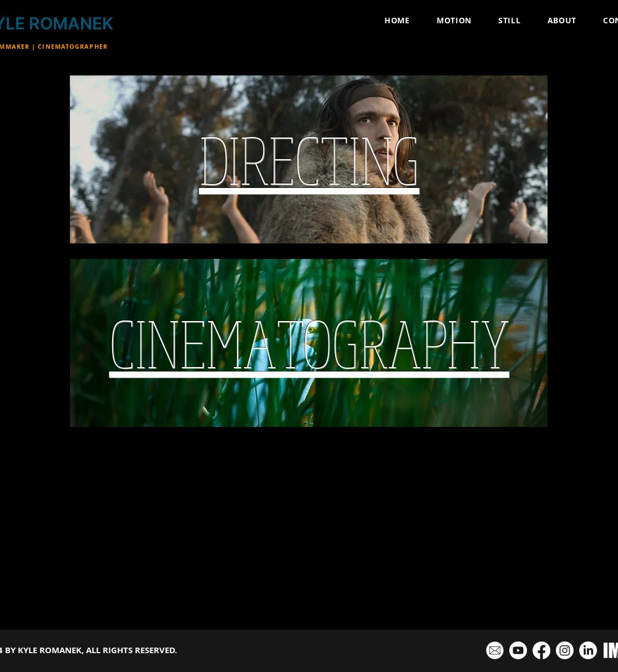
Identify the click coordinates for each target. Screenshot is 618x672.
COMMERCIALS (292, 583)
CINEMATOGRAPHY (432, 583)
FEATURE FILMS (164, 583)
